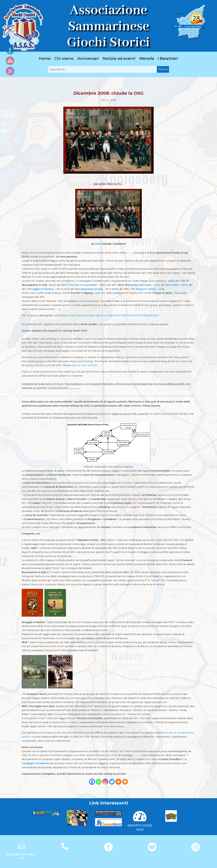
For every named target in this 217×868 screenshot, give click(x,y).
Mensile (147, 59)
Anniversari (88, 59)
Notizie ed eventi (119, 59)
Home (45, 59)
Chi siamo (64, 59)
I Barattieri (168, 59)
